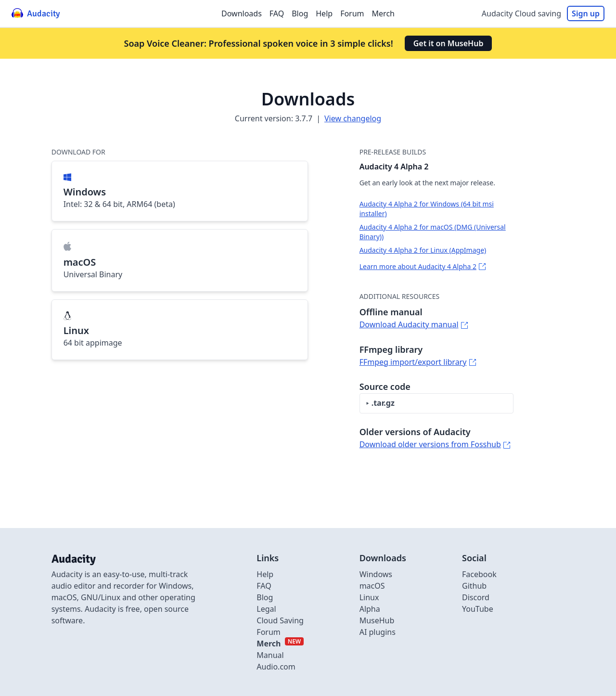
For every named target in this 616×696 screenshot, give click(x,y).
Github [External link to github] (474, 586)
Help (324, 13)
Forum (352, 13)
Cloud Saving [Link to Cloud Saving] (280, 620)
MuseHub (377, 620)
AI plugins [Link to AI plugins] (378, 632)
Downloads (242, 13)
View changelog (353, 118)
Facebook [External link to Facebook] (479, 574)
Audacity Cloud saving (521, 13)
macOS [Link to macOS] (372, 586)
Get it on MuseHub (449, 43)
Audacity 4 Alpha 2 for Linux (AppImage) (423, 250)
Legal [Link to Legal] (266, 609)
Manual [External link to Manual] (270, 655)
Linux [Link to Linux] (369, 597)
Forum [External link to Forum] (268, 632)
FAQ (277, 13)
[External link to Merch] (280, 644)
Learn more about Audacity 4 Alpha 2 (418, 266)
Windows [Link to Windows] (376, 574)
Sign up (586, 13)
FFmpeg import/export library (413, 362)
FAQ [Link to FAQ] (264, 586)
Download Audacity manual (409, 324)
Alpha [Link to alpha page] (370, 609)
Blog (300, 13)
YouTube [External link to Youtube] (478, 609)
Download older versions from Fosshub (430, 444)
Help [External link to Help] (265, 574)
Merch (383, 13)
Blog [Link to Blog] (265, 597)
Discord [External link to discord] (476, 597)
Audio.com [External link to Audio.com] (276, 667)
